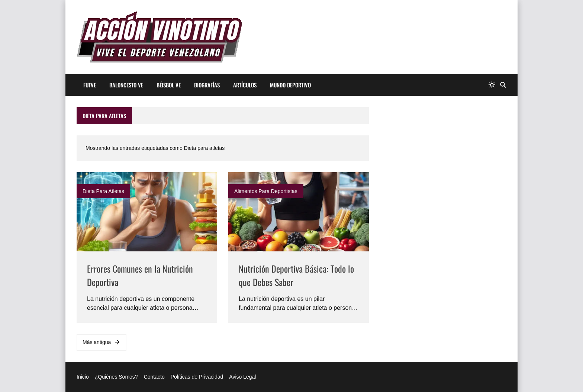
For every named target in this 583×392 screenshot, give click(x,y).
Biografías (207, 85)
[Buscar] (503, 85)
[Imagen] (147, 212)
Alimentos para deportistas (266, 191)
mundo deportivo (290, 85)
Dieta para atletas (103, 191)
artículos (245, 85)
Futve (90, 85)
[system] (492, 85)
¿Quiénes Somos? (116, 377)
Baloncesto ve (126, 85)
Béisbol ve (169, 85)
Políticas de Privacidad (197, 377)
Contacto (154, 377)
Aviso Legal (242, 377)
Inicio (83, 377)
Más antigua (102, 342)
